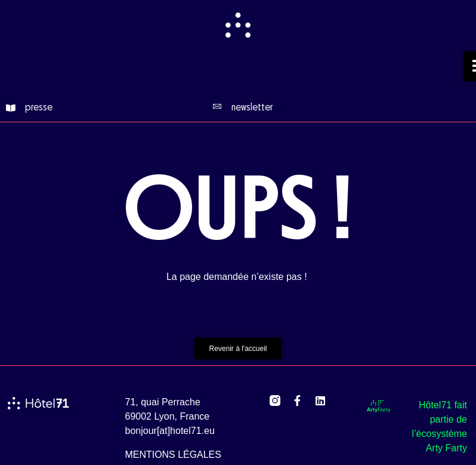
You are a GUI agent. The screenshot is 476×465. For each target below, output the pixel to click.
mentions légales (173, 455)
